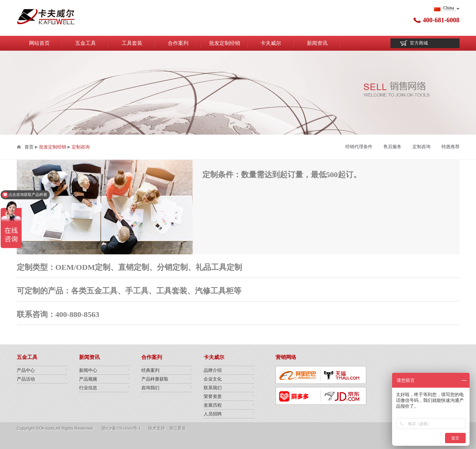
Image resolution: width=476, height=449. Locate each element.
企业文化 (213, 379)
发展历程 (213, 405)
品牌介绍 (213, 370)
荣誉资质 (213, 397)
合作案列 (178, 43)
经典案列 (150, 370)
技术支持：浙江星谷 (167, 428)
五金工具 (86, 43)
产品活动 (26, 379)
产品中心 (26, 370)
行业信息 (88, 388)
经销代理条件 (359, 147)
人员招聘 (213, 414)
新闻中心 (88, 370)
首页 (29, 147)
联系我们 (213, 388)
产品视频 (88, 379)
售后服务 (392, 147)
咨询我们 (150, 388)
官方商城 (419, 43)
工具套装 (132, 43)
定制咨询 (81, 147)
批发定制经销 (225, 43)
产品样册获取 (155, 379)
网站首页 (39, 43)
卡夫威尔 (271, 43)
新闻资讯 (317, 43)
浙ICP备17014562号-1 (121, 428)
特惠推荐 (451, 147)
